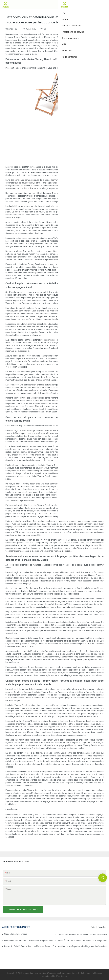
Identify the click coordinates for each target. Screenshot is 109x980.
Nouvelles (102, 927)
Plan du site (61, 976)
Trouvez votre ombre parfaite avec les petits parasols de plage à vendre (82, 935)
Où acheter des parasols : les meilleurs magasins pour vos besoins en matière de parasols (29, 941)
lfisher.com (86, 973)
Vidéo (93, 927)
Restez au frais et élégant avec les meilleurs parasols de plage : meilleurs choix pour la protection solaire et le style (29, 946)
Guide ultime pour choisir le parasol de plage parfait (16, 934)
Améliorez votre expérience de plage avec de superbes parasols (82, 946)
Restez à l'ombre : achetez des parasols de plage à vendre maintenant (82, 941)
